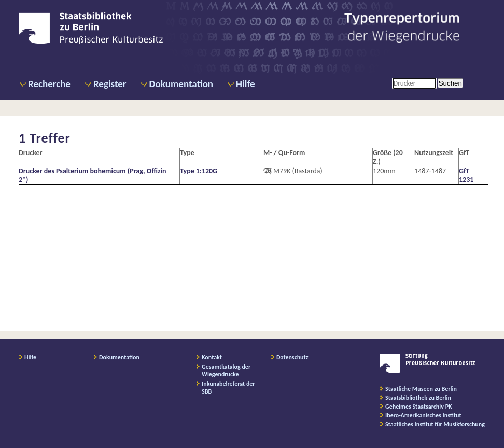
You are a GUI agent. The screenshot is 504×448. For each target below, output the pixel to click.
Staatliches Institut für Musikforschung (435, 424)
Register (110, 84)
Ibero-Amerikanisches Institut (423, 415)
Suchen (450, 83)
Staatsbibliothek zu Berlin (418, 398)
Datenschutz (292, 357)
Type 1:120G (199, 171)
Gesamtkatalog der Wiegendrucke (226, 370)
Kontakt (212, 357)
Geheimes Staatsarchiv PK (419, 407)
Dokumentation (181, 84)
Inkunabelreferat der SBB (228, 388)
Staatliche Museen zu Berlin (421, 389)
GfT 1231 (466, 175)
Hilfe (246, 84)
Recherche (49, 84)
